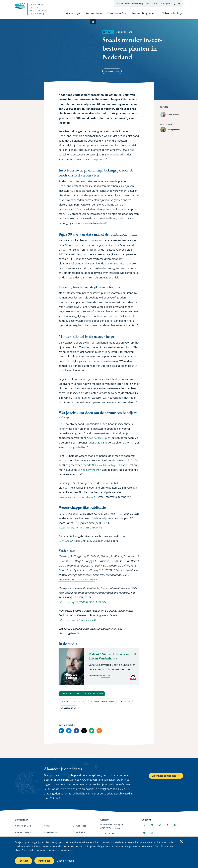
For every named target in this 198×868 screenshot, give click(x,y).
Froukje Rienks (174, 130)
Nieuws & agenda (143, 13)
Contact (148, 3)
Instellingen (44, 861)
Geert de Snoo (173, 115)
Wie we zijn (73, 13)
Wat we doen (94, 13)
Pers (156, 3)
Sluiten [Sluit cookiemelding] (182, 842)
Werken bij (137, 3)
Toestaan (23, 861)
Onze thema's (116, 13)
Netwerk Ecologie (172, 13)
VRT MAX (105, 676)
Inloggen (166, 3)
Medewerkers (123, 3)
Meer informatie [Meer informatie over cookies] (65, 861)
